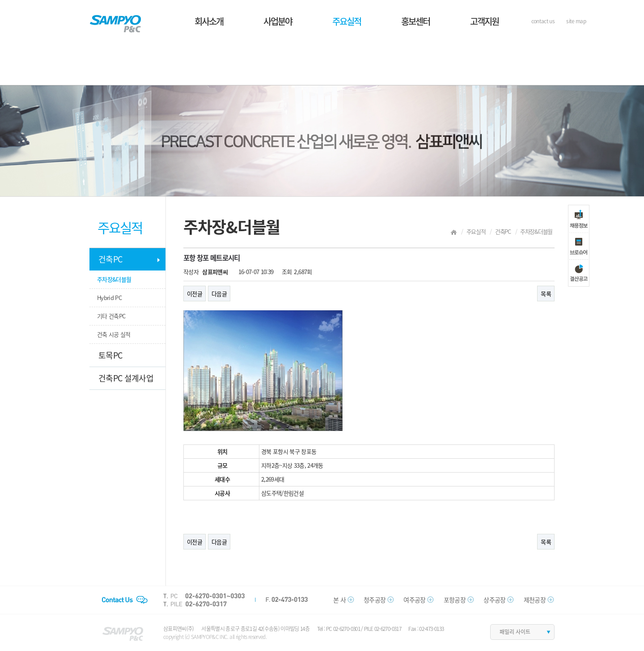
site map (576, 21)
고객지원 (484, 21)
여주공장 (414, 600)
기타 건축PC (111, 316)
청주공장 (375, 600)
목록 (546, 294)
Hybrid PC (109, 298)
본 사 (339, 600)
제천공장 (535, 600)
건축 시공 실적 (114, 334)
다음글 (219, 294)
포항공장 (455, 600)
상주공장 (494, 600)
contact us (543, 21)
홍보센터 (415, 21)
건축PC (110, 259)
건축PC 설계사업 (126, 378)
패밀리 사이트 (515, 632)
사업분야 (278, 21)
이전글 (195, 294)
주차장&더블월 (114, 279)
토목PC (110, 355)
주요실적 (347, 21)
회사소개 (209, 21)
